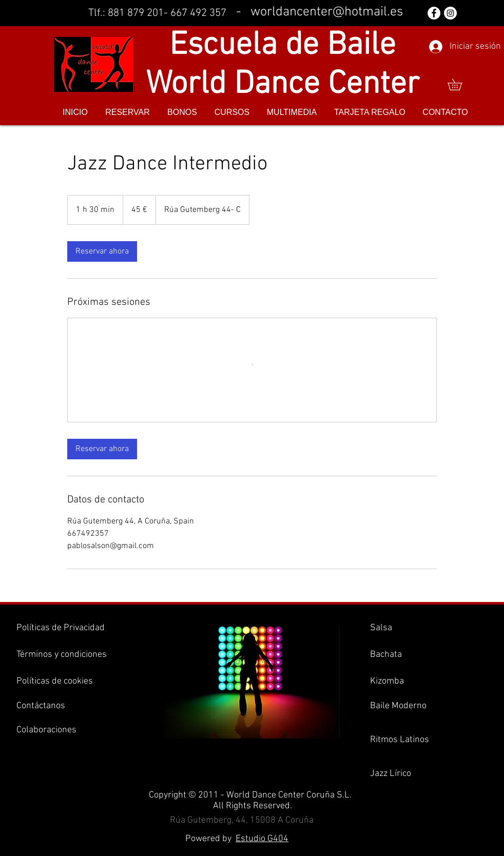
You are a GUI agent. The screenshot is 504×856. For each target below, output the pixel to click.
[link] (102, 251)
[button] (460, 84)
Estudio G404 (262, 839)
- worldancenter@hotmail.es (320, 12)
